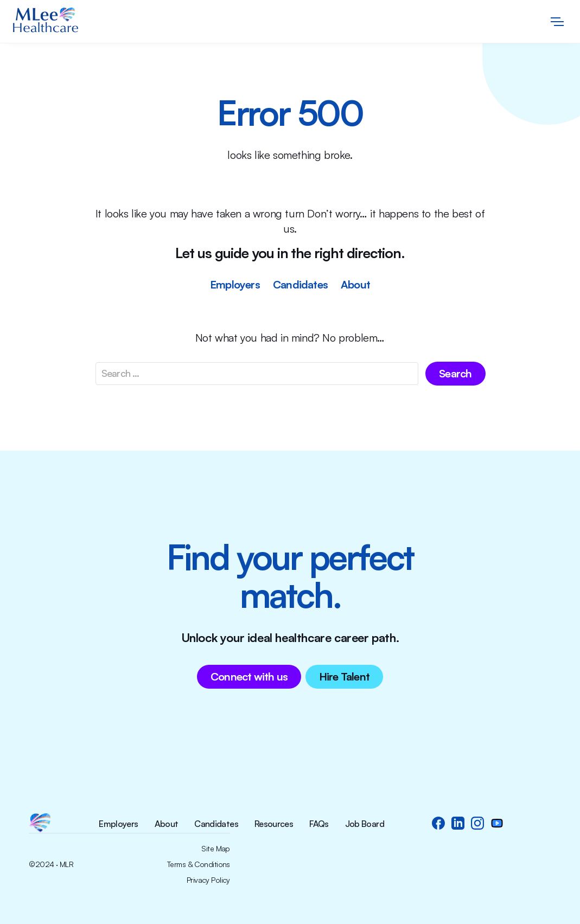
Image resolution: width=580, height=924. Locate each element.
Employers (235, 284)
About (355, 284)
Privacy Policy (208, 880)
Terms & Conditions (199, 864)
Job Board (365, 824)
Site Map (216, 849)
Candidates (300, 284)
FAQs (319, 824)
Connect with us (249, 676)
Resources (274, 824)
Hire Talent (344, 676)
